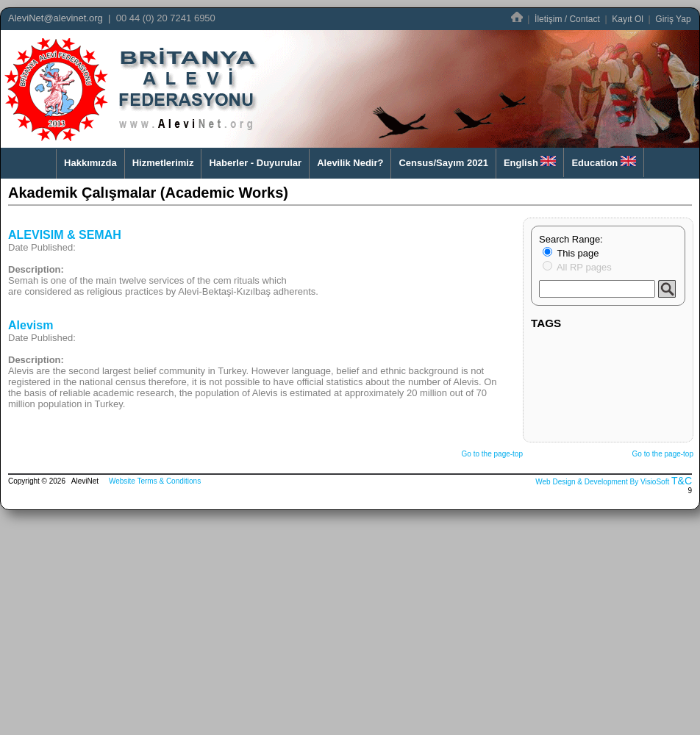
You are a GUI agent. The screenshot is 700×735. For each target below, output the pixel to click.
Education (603, 162)
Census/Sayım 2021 (443, 163)
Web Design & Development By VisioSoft (602, 482)
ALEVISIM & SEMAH (65, 235)
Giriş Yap (673, 19)
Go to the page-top (492, 454)
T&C (682, 481)
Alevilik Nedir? (350, 163)
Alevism (31, 325)
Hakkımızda (90, 163)
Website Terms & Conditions (155, 481)
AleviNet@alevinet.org (56, 18)
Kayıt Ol (628, 19)
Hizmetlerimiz (163, 163)
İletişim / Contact (567, 19)
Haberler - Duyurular (255, 163)
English (530, 162)
